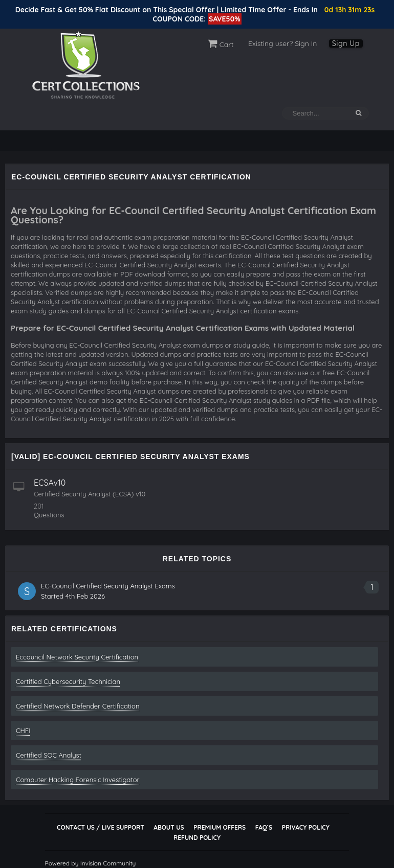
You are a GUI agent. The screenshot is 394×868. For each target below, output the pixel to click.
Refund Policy (197, 838)
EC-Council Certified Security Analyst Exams (108, 586)
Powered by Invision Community (91, 863)
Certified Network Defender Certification (78, 706)
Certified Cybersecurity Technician (68, 681)
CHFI (23, 730)
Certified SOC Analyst (49, 755)
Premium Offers (220, 827)
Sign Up (346, 43)
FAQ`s (264, 827)
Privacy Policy (306, 827)
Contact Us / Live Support (101, 827)
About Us (169, 827)
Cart (221, 44)
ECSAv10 (50, 483)
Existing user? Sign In (282, 43)
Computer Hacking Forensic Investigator (78, 780)
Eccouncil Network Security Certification (77, 657)
